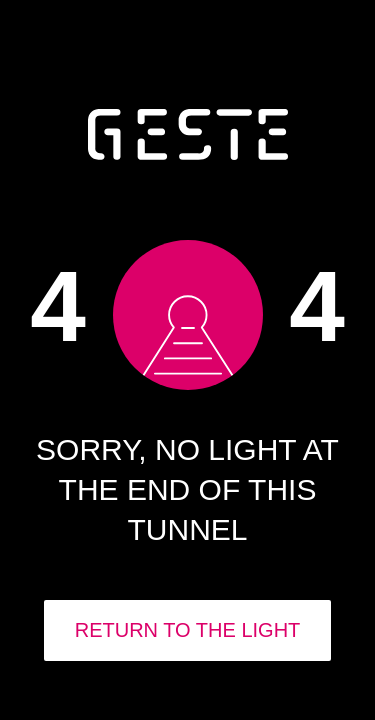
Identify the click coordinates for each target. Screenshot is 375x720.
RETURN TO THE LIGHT (188, 630)
